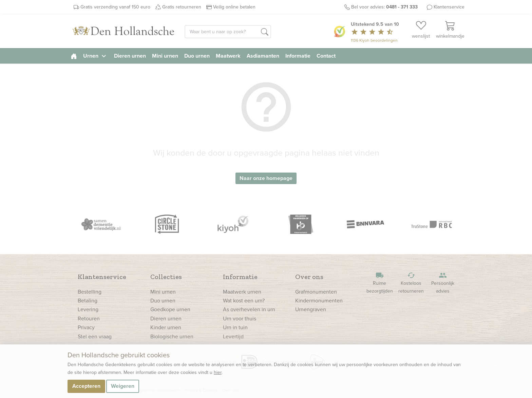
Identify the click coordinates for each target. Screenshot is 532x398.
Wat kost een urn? (244, 301)
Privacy (86, 327)
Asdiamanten (263, 56)
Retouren (89, 319)
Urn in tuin (235, 327)
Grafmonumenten (316, 292)
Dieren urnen (130, 56)
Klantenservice (449, 7)
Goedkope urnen (170, 309)
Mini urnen (165, 56)
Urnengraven (311, 309)
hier (218, 372)
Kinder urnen (166, 327)
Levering (88, 309)
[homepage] (74, 56)
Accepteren (86, 386)
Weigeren (123, 386)
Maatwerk (228, 56)
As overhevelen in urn (249, 309)
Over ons (309, 277)
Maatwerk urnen (242, 292)
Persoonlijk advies (443, 283)
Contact (326, 56)
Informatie (298, 56)
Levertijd (233, 336)
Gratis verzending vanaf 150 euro (115, 7)
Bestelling (90, 292)
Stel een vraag (95, 336)
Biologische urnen (172, 336)
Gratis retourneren (182, 7)
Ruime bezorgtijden (380, 283)
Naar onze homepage (266, 178)
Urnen (96, 56)
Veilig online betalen (234, 7)
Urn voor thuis (240, 319)
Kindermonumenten (319, 301)
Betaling (88, 301)
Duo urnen (197, 56)
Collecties (166, 277)
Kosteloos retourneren (411, 283)
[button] (265, 32)
